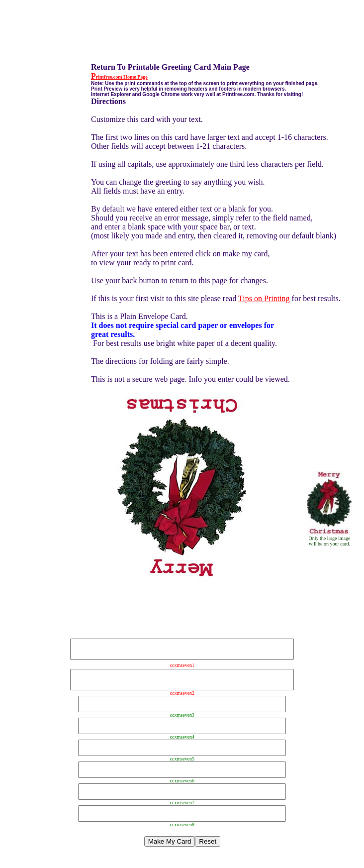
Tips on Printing (264, 298)
